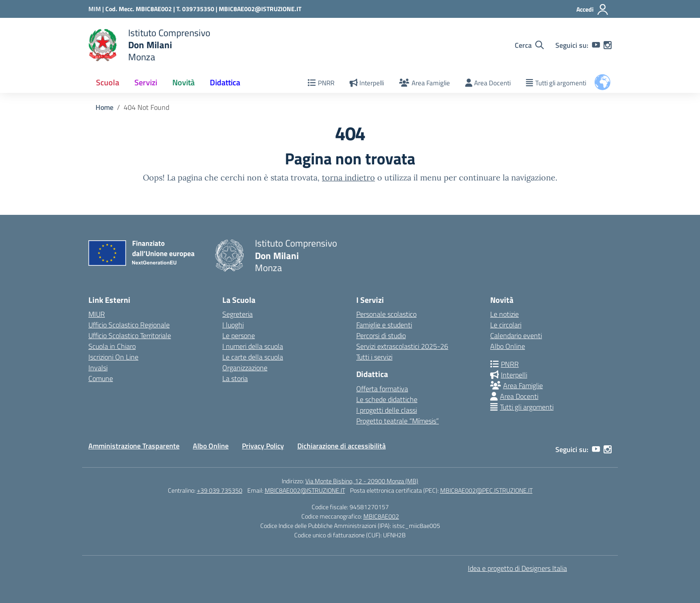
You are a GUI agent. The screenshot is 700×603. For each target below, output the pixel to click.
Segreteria (237, 314)
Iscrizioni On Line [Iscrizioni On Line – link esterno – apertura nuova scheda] (113, 357)
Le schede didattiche (387, 399)
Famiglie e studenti (384, 325)
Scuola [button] (108, 82)
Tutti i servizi (374, 357)
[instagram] (608, 45)
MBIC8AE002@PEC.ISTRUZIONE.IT (486, 490)
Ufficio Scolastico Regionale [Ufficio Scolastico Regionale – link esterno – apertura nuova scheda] (129, 325)
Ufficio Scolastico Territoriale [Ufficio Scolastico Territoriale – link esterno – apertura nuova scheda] (130, 335)
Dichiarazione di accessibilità (342, 446)
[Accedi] (593, 9)
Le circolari (506, 325)
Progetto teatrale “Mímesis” (398, 421)
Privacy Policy (263, 446)
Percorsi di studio (381, 335)
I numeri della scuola (253, 346)
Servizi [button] (146, 82)
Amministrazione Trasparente (134, 446)
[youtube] (596, 45)
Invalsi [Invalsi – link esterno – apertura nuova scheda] (98, 368)
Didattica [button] (225, 82)
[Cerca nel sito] (529, 45)
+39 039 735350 (220, 490)
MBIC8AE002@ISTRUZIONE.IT (260, 9)
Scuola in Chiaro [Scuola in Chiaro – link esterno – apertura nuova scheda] (112, 346)
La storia (235, 378)
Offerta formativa (382, 389)
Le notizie (504, 314)
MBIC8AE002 (381, 516)
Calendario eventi (516, 335)
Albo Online (508, 346)
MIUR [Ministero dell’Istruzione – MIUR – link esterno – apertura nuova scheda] (97, 314)
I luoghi (233, 325)
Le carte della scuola (253, 357)
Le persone (239, 335)
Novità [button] (183, 82)
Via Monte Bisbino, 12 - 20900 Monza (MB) (362, 481)
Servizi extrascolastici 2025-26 (402, 346)
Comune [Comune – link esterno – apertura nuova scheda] (101, 378)
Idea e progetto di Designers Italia (517, 568)
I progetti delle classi (387, 410)
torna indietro (348, 178)
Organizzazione (245, 368)
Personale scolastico (386, 314)
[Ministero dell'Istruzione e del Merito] (97, 9)
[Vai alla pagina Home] (104, 107)
